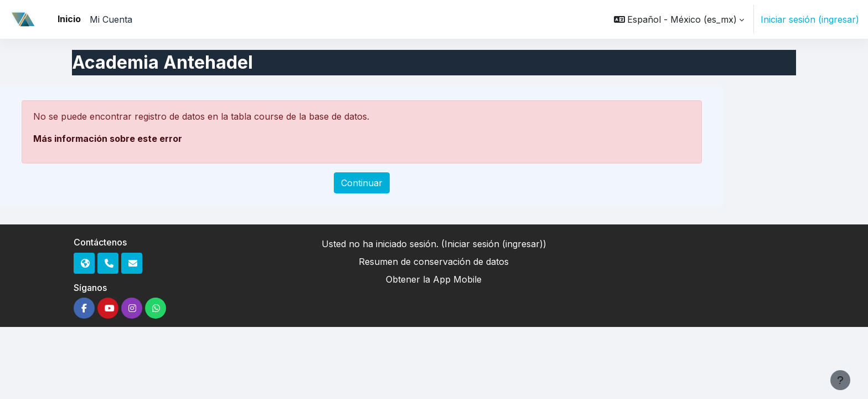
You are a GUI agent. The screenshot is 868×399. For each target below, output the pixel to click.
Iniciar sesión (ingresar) (810, 19)
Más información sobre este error (108, 139)
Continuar (362, 183)
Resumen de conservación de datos (434, 262)
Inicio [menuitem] (69, 19)
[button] (679, 19)
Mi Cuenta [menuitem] (111, 19)
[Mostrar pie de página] (840, 380)
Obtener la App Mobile (434, 279)
